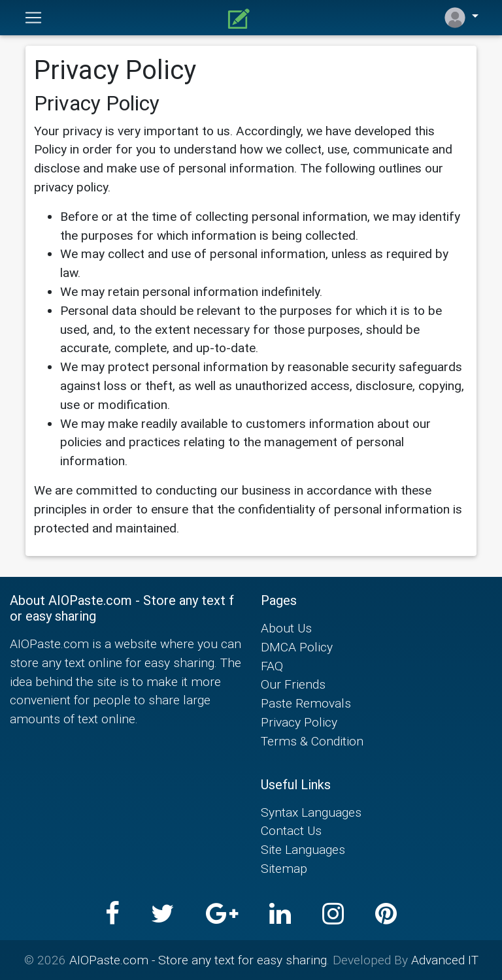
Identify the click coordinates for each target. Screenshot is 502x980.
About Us (286, 628)
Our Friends (293, 684)
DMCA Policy (297, 647)
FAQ (272, 666)
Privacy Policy (299, 722)
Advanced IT (445, 960)
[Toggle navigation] (33, 18)
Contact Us (291, 830)
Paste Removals (306, 703)
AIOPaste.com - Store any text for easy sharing (198, 960)
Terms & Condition (312, 741)
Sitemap (284, 868)
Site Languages (303, 849)
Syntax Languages (311, 812)
